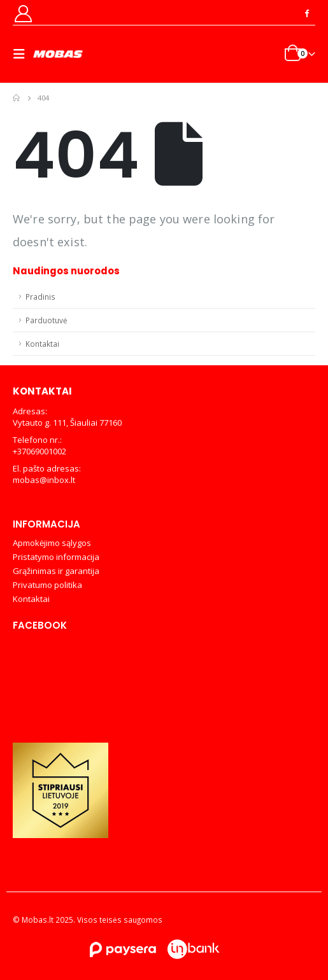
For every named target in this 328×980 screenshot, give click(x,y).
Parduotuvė (46, 320)
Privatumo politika (47, 585)
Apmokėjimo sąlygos (52, 543)
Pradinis (40, 297)
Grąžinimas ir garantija (56, 571)
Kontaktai (42, 344)
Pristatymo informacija (56, 557)
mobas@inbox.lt (44, 480)
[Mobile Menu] (23, 54)
